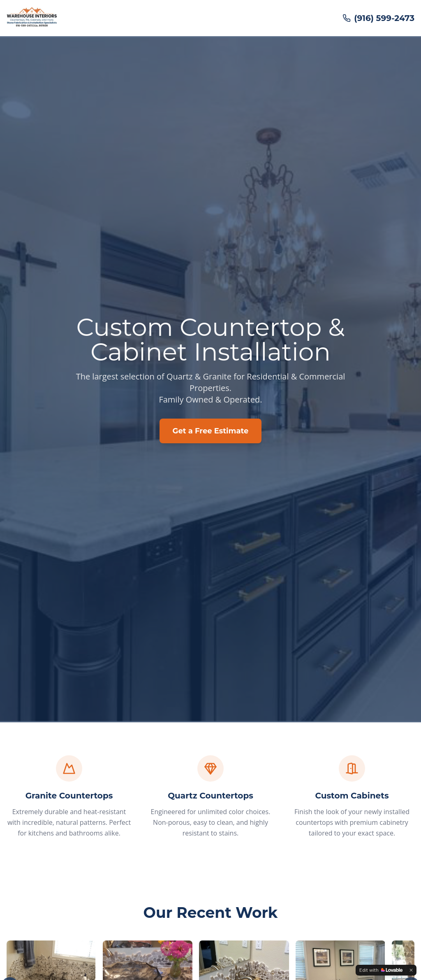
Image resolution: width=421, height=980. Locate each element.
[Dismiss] (411, 970)
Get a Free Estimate (211, 431)
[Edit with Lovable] (381, 970)
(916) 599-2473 (378, 18)
